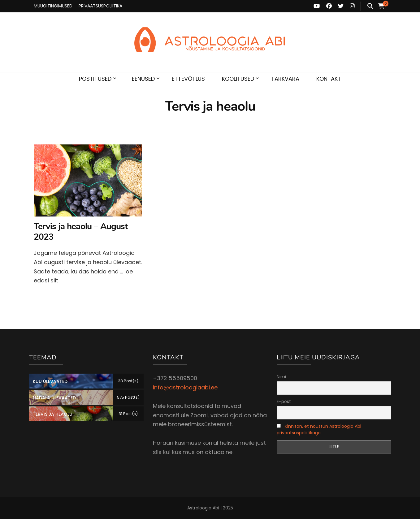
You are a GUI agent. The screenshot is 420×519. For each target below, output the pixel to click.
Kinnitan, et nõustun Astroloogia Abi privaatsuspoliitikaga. (319, 429)
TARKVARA (285, 79)
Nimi (281, 377)
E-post (284, 401)
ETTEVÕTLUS (188, 79)
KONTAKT (329, 79)
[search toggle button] (370, 6)
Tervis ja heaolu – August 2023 (81, 232)
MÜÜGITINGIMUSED (53, 6)
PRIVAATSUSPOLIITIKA (100, 6)
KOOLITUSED (238, 79)
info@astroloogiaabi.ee (185, 387)
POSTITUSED (95, 79)
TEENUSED (142, 79)
